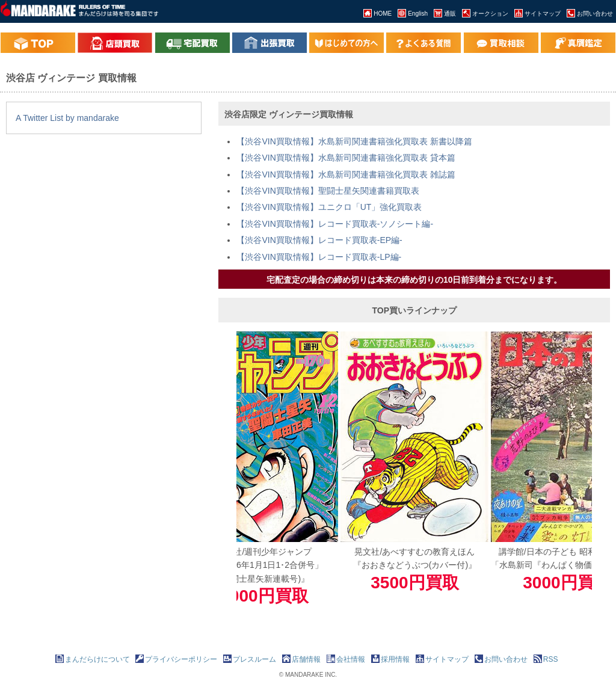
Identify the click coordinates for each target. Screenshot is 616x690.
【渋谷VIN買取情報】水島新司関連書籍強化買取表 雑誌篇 (346, 174)
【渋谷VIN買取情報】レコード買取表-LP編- (319, 257)
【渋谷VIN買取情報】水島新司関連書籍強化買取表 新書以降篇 (354, 141)
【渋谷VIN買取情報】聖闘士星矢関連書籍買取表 (328, 191)
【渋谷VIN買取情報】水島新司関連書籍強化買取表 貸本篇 (346, 158)
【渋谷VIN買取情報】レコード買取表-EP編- (319, 240)
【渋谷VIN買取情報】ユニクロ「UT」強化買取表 (329, 207)
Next (601, 471)
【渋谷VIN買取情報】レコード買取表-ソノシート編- (335, 224)
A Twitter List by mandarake (67, 118)
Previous (227, 471)
